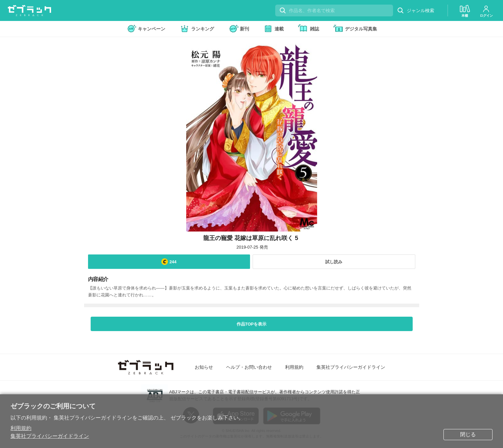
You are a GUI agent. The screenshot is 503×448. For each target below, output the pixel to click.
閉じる (468, 434)
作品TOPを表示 (252, 324)
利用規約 (21, 428)
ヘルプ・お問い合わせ (249, 367)
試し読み (334, 262)
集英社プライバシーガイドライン (50, 436)
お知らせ (204, 367)
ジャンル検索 (416, 11)
